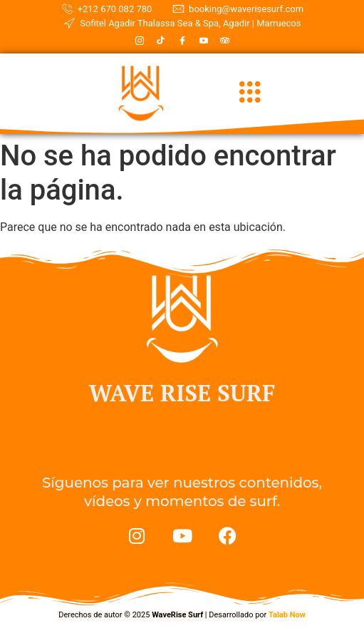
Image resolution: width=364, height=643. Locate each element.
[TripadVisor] (225, 41)
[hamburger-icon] (250, 94)
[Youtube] (204, 41)
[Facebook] (182, 41)
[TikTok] (161, 41)
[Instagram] (140, 41)
